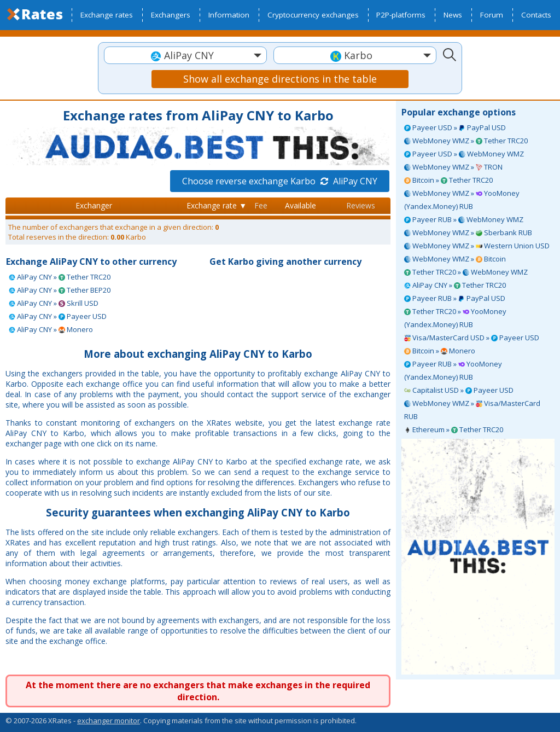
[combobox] (185, 55)
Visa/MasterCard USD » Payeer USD (472, 338)
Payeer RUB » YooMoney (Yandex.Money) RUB (453, 370)
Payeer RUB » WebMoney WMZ (464, 219)
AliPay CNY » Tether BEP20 (60, 290)
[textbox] (185, 56)
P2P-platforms (401, 15)
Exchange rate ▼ (217, 205)
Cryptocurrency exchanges (313, 15)
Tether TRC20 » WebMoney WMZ (466, 272)
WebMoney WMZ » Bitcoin (455, 259)
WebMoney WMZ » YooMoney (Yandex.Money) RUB (462, 200)
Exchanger (94, 205)
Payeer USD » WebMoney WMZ (464, 154)
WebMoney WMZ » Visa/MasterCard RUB (472, 410)
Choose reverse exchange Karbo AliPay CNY (280, 181)
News (453, 15)
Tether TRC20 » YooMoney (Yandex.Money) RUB (455, 318)
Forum (492, 15)
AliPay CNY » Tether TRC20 (455, 285)
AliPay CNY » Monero (51, 329)
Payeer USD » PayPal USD (455, 127)
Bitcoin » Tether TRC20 (448, 180)
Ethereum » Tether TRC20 (454, 429)
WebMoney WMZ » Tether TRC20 (466, 141)
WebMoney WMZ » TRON (453, 167)
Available (301, 205)
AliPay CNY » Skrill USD (54, 303)
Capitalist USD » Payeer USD (459, 390)
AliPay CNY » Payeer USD (58, 316)
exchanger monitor (109, 721)
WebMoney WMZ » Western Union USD (477, 246)
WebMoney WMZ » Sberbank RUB (468, 233)
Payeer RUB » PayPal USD (455, 298)
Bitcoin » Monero (440, 351)
